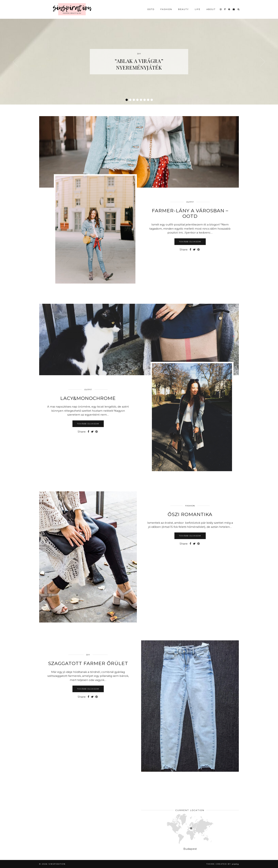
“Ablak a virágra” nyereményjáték (139, 64)
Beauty (183, 9)
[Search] (239, 9)
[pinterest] (229, 9)
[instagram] (221, 9)
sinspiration (57, 864)
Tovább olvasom (190, 242)
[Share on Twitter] (194, 250)
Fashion (166, 9)
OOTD (151, 9)
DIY (88, 655)
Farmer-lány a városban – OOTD (190, 213)
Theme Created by (223, 864)
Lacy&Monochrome (88, 398)
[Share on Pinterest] (198, 250)
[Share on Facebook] (190, 250)
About (211, 9)
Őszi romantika (190, 514)
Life (198, 9)
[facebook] (225, 9)
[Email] (234, 9)
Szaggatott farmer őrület (88, 663)
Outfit (190, 202)
